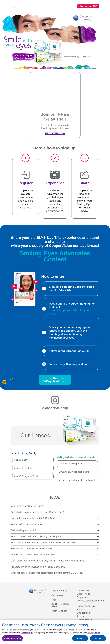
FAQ (54, 600)
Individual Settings (12, 640)
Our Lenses (57, 595)
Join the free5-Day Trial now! (55, 380)
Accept (80, 639)
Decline (98, 639)
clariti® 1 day (21, 460)
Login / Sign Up (59, 611)
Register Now (55, 133)
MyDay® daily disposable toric (74, 472)
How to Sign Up (59, 591)
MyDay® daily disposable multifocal (77, 480)
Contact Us (83, 590)
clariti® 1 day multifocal (26, 476)
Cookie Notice (27, 634)
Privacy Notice (94, 634)
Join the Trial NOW (88, 6)
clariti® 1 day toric (23, 468)
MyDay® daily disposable (71, 464)
